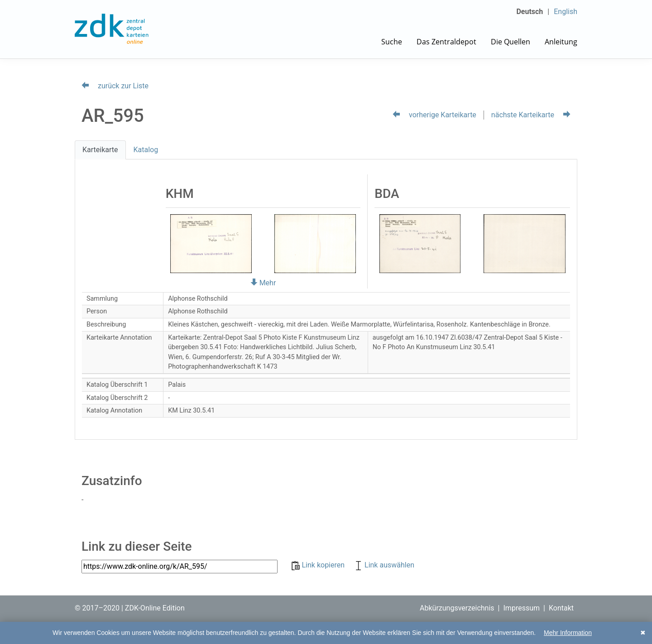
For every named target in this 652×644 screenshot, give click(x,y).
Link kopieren (319, 565)
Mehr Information (568, 633)
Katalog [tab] (146, 150)
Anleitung (561, 42)
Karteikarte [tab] (100, 150)
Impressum (522, 608)
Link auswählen (384, 565)
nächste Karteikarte (531, 115)
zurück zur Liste (115, 86)
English (566, 12)
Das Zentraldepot (446, 42)
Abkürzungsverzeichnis (457, 608)
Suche (392, 42)
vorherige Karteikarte (434, 115)
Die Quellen (511, 42)
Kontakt (561, 608)
